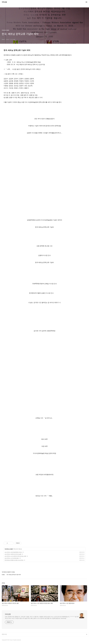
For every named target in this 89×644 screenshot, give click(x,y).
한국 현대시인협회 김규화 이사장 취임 (14, 560)
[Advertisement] (44, 521)
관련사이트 (4, 634)
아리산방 (4, 2)
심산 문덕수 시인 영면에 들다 (12, 558)
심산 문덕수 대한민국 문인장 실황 (13, 554)
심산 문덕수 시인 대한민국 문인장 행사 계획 (15, 556)
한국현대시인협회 (9, 549)
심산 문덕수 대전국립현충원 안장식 (13, 552)
